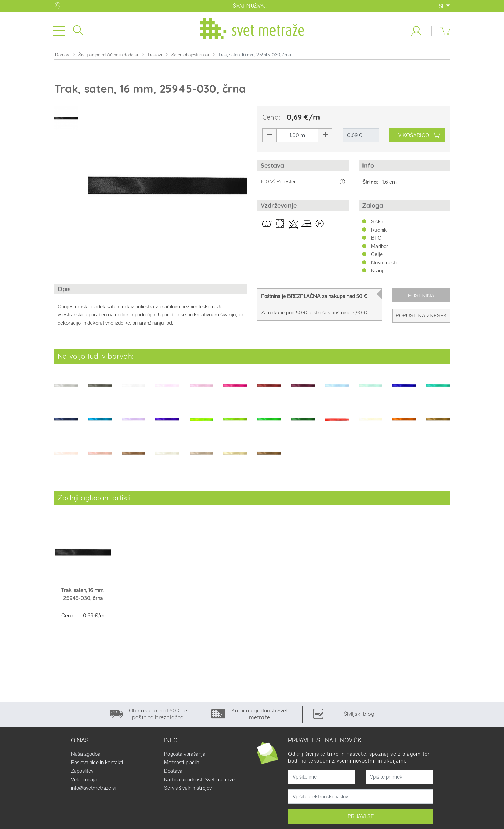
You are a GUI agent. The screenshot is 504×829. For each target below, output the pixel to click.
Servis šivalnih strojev (188, 789)
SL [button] (444, 6)
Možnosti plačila (182, 764)
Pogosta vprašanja (185, 755)
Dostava (173, 772)
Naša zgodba (86, 755)
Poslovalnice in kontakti (97, 764)
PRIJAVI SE (361, 818)
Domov (62, 56)
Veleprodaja (84, 781)
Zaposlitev (82, 772)
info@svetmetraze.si (93, 789)
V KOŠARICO (419, 137)
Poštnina (421, 297)
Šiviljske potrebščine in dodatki (108, 56)
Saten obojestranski (190, 56)
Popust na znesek (421, 317)
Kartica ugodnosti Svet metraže (199, 781)
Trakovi (155, 56)
